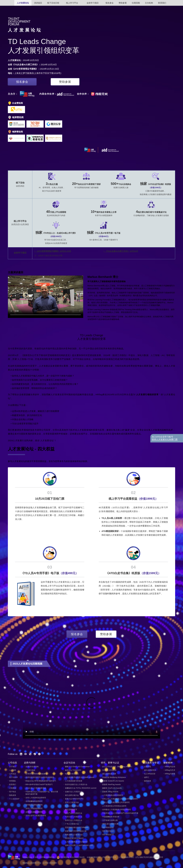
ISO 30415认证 (107, 831)
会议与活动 (69, 763)
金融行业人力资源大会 (73, 792)
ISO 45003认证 (107, 828)
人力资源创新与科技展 (73, 781)
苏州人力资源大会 (71, 802)
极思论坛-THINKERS (72, 770)
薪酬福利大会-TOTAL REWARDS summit (80, 788)
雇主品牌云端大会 (71, 795)
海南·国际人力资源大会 (73, 835)
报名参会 (110, 3)
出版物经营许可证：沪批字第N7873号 (101, 857)
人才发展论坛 (23, 3)
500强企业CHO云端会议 (74, 838)
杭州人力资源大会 (71, 806)
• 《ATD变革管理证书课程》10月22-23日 (53, 251)
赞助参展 (123, 3)
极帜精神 (168, 763)
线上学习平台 (72, 3)
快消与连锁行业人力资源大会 (75, 785)
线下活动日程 (53, 3)
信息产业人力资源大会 (73, 813)
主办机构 (149, 3)
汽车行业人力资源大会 (73, 817)
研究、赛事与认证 (110, 763)
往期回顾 (136, 3)
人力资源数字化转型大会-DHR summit (79, 777)
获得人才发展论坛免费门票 (165, 439)
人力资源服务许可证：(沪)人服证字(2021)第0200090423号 (141, 857)
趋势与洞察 (30, 763)
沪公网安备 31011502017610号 (73, 857)
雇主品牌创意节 (70, 810)
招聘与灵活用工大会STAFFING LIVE (78, 845)
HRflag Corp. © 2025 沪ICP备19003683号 (38, 857)
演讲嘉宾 (38, 3)
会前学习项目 (93, 3)
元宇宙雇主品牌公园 (109, 820)
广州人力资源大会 (71, 824)
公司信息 (12, 763)
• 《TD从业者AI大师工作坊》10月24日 (121, 251)
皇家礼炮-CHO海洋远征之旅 (75, 831)
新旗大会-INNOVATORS (74, 799)
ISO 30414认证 (107, 835)
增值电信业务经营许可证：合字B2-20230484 (40, 863)
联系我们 (162, 3)
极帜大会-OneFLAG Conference (77, 767)
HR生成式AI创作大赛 (110, 824)
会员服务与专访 (151, 763)
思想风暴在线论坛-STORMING (76, 828)
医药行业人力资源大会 (73, 820)
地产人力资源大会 (71, 774)
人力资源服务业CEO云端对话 (76, 842)
